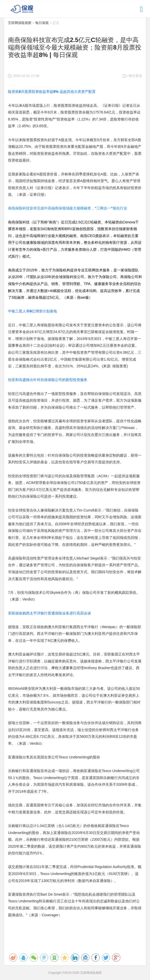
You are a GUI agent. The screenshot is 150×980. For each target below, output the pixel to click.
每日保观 (42, 23)
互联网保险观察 (20, 23)
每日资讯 (135, 76)
